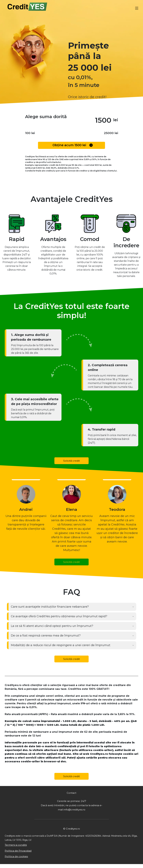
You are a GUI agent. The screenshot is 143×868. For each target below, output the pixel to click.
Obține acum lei (73, 145)
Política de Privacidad (19, 854)
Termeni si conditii (17, 848)
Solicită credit (71, 461)
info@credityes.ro (74, 812)
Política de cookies (17, 860)
